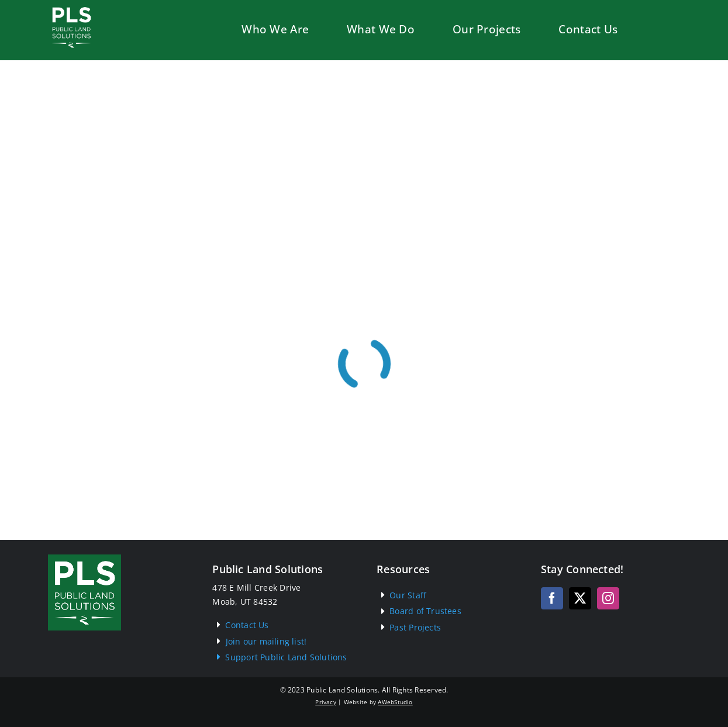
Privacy (326, 702)
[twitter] (580, 598)
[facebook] (552, 598)
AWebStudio (395, 702)
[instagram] (608, 598)
